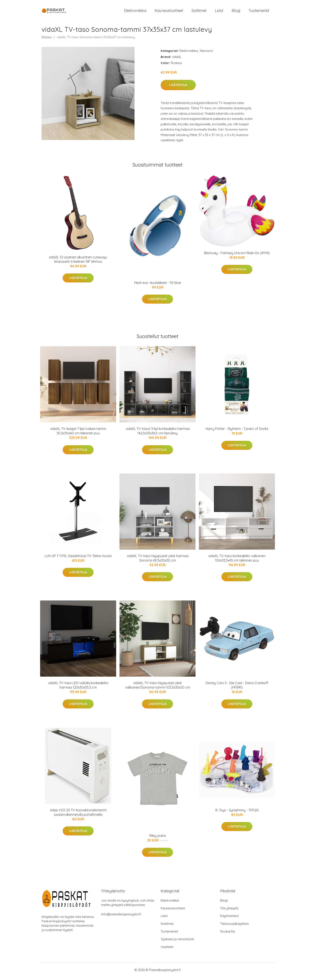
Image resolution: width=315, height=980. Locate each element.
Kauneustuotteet (169, 12)
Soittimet (199, 12)
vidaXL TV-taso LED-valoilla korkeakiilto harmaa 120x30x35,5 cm (78, 688)
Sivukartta (227, 934)
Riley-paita (158, 839)
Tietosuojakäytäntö (234, 927)
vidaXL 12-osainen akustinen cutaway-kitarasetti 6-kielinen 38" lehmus (78, 262)
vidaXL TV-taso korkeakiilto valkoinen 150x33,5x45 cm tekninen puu (237, 561)
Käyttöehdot (229, 919)
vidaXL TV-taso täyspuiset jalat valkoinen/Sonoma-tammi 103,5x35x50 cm (158, 688)
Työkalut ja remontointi (177, 942)
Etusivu (47, 40)
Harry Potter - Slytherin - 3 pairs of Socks (237, 432)
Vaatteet (167, 950)
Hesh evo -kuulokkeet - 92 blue (157, 286)
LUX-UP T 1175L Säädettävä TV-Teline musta (78, 559)
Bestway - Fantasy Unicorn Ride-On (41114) (237, 256)
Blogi (236, 12)
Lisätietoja (178, 88)
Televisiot (206, 54)
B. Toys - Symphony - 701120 (237, 813)
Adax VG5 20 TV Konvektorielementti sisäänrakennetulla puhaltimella (78, 815)
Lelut (219, 12)
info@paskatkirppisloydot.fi (121, 917)
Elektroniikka (135, 12)
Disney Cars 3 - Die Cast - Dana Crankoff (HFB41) (237, 688)
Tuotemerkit (259, 12)
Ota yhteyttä (229, 911)
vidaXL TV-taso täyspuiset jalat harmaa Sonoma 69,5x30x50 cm (158, 561)
